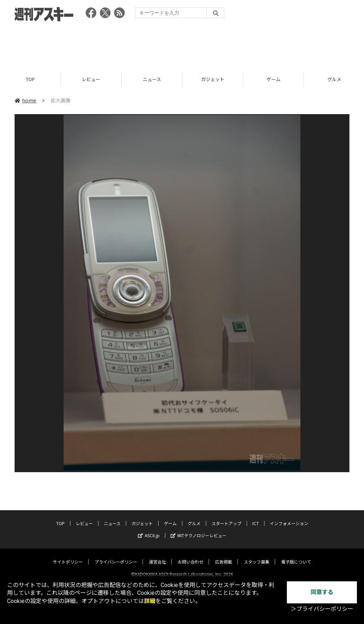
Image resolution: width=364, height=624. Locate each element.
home (25, 100)
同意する (322, 592)
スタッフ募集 (257, 556)
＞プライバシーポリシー (322, 609)
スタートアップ (226, 517)
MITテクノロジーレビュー (199, 529)
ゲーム (274, 79)
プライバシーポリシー (116, 556)
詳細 (150, 601)
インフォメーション (289, 517)
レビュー (91, 79)
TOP (30, 79)
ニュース (152, 79)
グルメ (194, 517)
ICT (256, 517)
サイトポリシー (68, 556)
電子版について (296, 556)
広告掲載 (224, 556)
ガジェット (213, 79)
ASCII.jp (149, 529)
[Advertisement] (182, 44)
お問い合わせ (191, 556)
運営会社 (157, 556)
